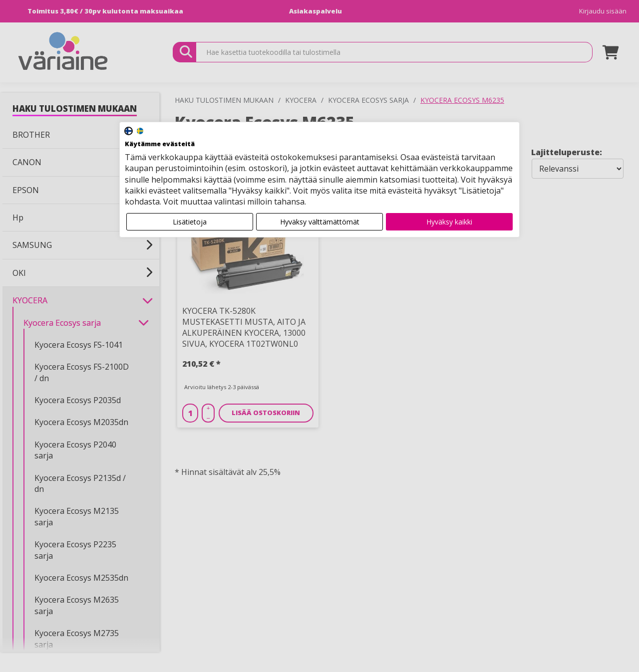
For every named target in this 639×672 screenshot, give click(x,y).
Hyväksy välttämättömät (320, 222)
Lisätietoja (190, 222)
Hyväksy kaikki (449, 222)
